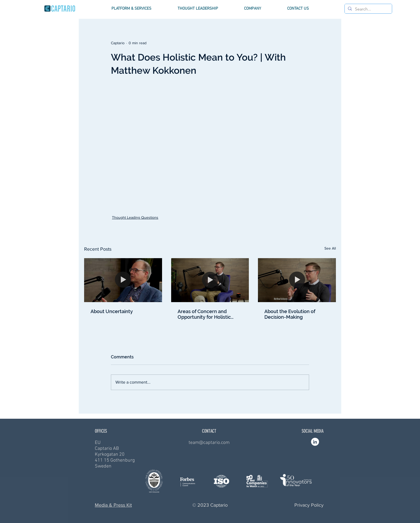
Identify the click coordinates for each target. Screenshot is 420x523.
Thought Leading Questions (135, 217)
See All (330, 248)
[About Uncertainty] (123, 280)
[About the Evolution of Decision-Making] (297, 280)
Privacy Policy (309, 505)
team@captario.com (209, 443)
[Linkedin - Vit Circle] (315, 442)
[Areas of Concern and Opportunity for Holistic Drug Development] (210, 280)
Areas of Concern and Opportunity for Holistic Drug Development (204, 314)
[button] (131, 9)
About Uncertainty (112, 311)
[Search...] (368, 9)
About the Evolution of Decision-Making (290, 314)
